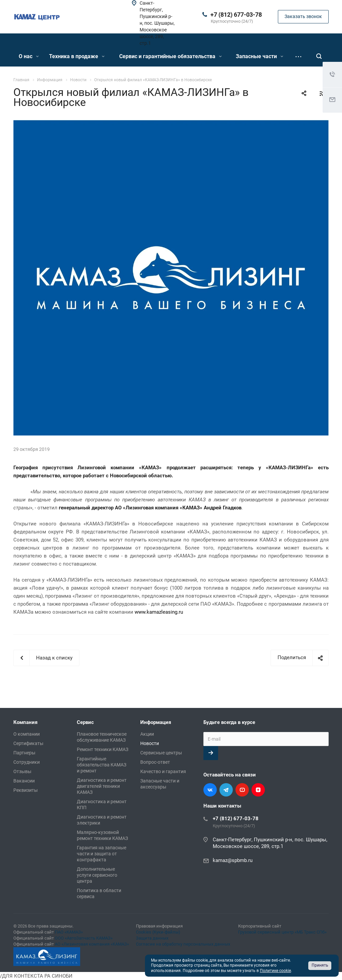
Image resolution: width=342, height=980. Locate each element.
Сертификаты (28, 743)
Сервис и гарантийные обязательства (170, 56)
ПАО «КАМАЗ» (69, 932)
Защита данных (152, 938)
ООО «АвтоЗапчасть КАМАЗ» (84, 938)
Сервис (85, 722)
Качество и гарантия (163, 771)
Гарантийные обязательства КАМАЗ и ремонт (102, 765)
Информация (156, 722)
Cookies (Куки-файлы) (158, 932)
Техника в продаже (77, 56)
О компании (27, 734)
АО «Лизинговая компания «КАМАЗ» (92, 944)
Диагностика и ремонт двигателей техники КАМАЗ (102, 786)
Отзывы (22, 771)
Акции (147, 734)
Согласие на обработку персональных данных (183, 944)
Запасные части (260, 56)
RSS (322, 94)
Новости (150, 743)
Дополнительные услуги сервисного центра (97, 875)
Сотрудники (27, 762)
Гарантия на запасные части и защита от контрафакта (102, 854)
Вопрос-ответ (155, 762)
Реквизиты (26, 790)
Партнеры (24, 753)
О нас (29, 56)
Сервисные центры (161, 753)
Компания (25, 722)
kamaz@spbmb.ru (233, 860)
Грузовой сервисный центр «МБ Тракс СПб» (282, 932)
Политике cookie (275, 971)
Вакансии (24, 781)
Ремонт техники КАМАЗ (103, 749)
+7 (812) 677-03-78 (236, 15)
